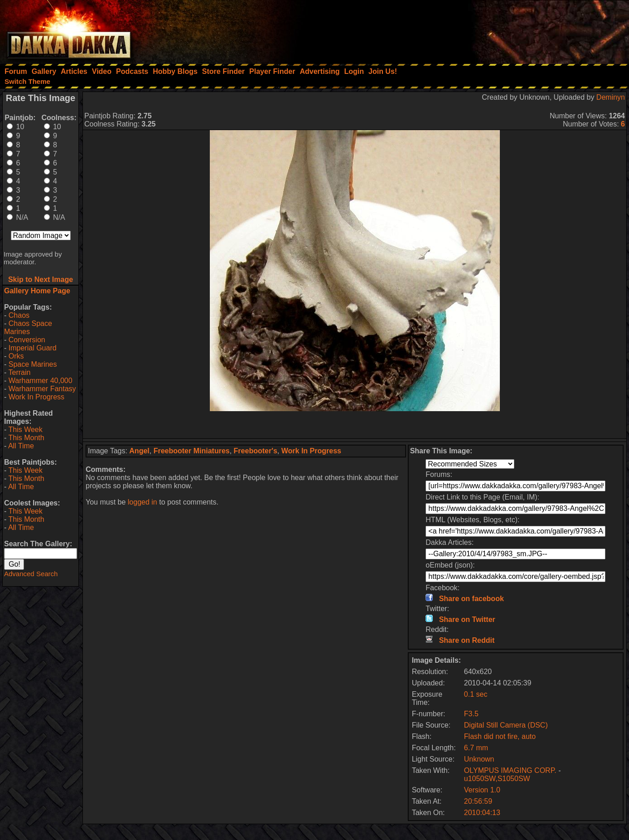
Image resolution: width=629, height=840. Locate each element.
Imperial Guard (33, 348)
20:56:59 (478, 801)
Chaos (19, 315)
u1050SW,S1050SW (497, 779)
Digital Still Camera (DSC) (506, 725)
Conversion (27, 340)
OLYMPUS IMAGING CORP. (511, 770)
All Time (21, 446)
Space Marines (33, 364)
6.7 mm (476, 748)
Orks (16, 356)
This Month (26, 438)
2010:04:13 (482, 813)
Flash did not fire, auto (500, 736)
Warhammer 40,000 (41, 381)
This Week (25, 430)
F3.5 (471, 714)
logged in (143, 502)
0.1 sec (476, 694)
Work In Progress (36, 397)
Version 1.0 (482, 790)
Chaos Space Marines (28, 328)
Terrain (19, 372)
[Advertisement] (507, 29)
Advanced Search (31, 574)
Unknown (479, 759)
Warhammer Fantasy (42, 389)
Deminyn (611, 97)
